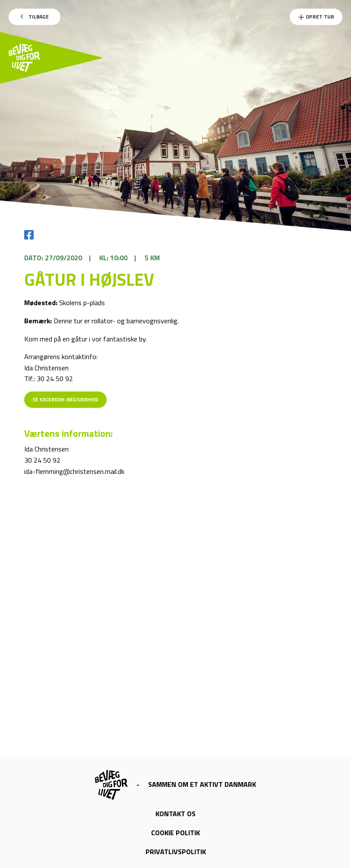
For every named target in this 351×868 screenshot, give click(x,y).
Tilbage (35, 17)
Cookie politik (175, 833)
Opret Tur (316, 17)
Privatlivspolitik (176, 852)
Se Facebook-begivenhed (65, 399)
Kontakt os (175, 814)
